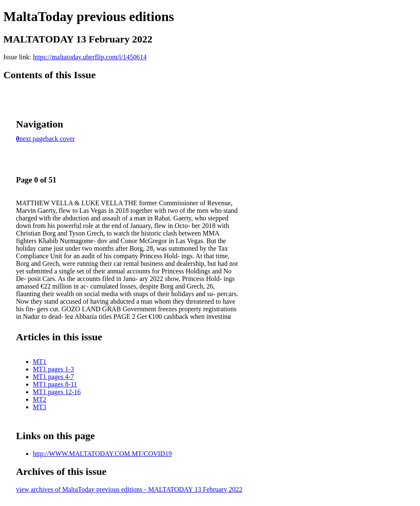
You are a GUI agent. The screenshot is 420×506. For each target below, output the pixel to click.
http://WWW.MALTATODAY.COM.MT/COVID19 (102, 454)
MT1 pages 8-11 (55, 384)
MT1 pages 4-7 (53, 377)
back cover (60, 139)
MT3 (40, 407)
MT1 (40, 362)
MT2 (40, 399)
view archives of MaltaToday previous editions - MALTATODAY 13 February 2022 (129, 489)
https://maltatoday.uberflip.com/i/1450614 (90, 57)
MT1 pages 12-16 (57, 392)
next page (32, 139)
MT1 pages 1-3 (53, 369)
